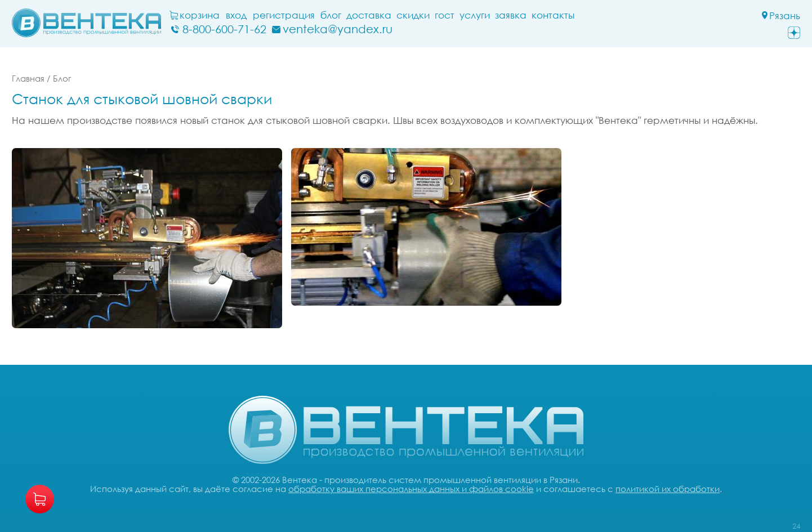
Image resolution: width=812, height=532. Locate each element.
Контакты (553, 15)
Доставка (369, 15)
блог (331, 15)
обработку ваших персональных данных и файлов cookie (411, 489)
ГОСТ (445, 15)
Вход (236, 15)
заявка (511, 15)
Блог (62, 78)
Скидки (413, 15)
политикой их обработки (668, 489)
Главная (28, 78)
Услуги (475, 15)
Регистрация (284, 15)
